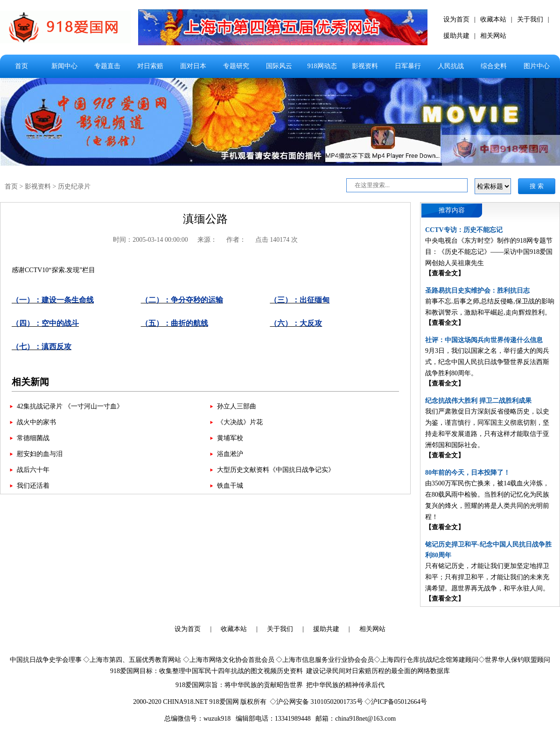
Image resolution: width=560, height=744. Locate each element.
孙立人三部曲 (237, 406)
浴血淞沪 (230, 454)
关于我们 (530, 19)
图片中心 (537, 66)
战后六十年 (33, 470)
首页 (21, 66)
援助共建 (456, 36)
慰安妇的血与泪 (40, 454)
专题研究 (236, 66)
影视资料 (365, 66)
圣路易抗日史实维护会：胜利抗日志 (477, 291)
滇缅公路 (205, 219)
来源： (207, 240)
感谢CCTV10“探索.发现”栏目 (205, 312)
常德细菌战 (33, 438)
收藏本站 (493, 19)
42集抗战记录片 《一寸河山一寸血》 (70, 406)
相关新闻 (30, 382)
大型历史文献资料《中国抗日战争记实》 (276, 470)
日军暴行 (408, 66)
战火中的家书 (36, 422)
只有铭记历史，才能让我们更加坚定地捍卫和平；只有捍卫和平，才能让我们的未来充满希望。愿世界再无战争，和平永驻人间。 (487, 577)
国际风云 (279, 66)
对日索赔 (150, 66)
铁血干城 (230, 486)
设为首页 (456, 19)
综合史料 (494, 66)
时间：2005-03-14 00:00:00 (150, 240)
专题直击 (107, 66)
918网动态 (322, 66)
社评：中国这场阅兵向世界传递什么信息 (484, 340)
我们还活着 (33, 486)
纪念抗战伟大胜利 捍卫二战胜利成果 (478, 401)
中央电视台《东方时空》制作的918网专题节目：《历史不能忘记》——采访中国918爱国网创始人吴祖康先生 (489, 252)
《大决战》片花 (240, 422)
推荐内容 (452, 210)
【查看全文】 (445, 273)
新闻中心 (64, 66)
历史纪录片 (74, 186)
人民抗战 (451, 66)
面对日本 (193, 66)
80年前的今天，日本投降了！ (468, 473)
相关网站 (493, 36)
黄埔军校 (230, 438)
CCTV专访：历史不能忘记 (464, 230)
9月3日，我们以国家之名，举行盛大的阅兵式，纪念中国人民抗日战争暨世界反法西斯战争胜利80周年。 (487, 362)
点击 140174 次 (276, 240)
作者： (236, 240)
